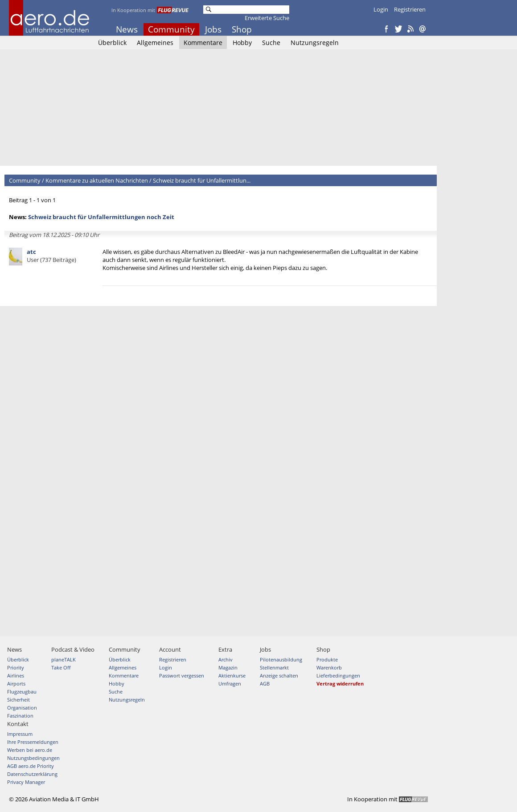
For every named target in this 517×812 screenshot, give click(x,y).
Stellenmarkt (274, 667)
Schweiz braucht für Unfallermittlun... (202, 180)
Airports (16, 683)
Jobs (213, 29)
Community (171, 29)
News (127, 29)
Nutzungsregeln (315, 43)
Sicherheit (18, 700)
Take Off (61, 667)
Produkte (327, 659)
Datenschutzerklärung (32, 774)
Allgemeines (155, 43)
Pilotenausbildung (281, 659)
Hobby (242, 43)
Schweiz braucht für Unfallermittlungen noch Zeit (101, 217)
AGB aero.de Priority (31, 766)
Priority (16, 667)
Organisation (22, 708)
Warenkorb (329, 667)
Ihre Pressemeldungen (33, 742)
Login (381, 9)
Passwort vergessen (182, 675)
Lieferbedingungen (338, 675)
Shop (242, 29)
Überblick (112, 43)
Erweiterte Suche (267, 18)
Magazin (228, 667)
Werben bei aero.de (30, 750)
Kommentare (203, 43)
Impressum (20, 734)
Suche (271, 43)
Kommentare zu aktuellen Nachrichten (97, 180)
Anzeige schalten (279, 675)
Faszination (20, 716)
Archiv (226, 659)
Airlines (16, 675)
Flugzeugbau (22, 692)
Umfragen (230, 683)
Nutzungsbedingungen (33, 758)
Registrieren (410, 9)
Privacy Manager (26, 782)
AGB (265, 683)
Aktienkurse (232, 675)
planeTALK (64, 659)
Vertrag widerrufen (340, 683)
